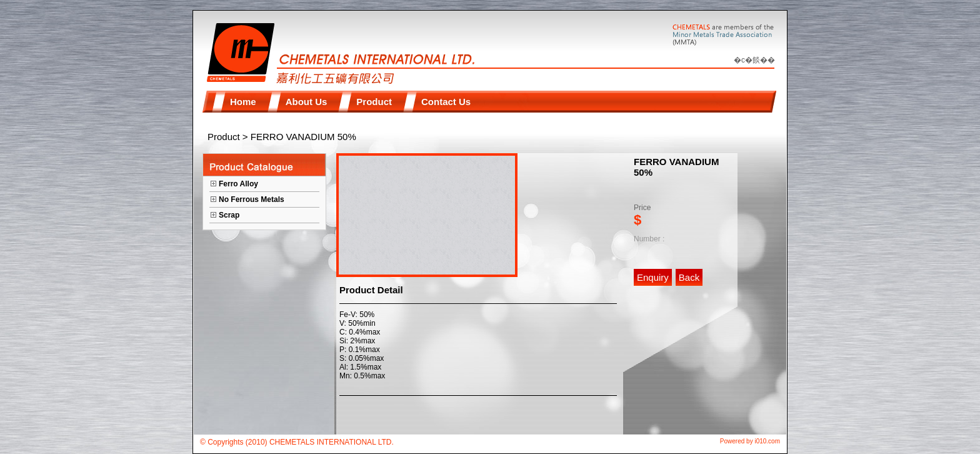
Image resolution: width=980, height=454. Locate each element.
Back (689, 277)
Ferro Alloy (238, 184)
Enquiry (653, 277)
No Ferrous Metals (252, 199)
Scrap (229, 215)
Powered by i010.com (750, 441)
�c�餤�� (754, 60)
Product (224, 137)
